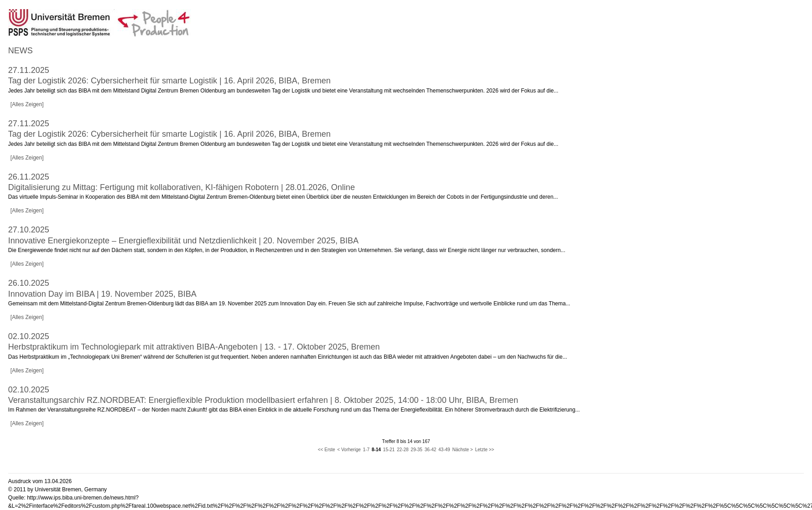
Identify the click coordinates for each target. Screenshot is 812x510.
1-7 (366, 450)
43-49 (444, 450)
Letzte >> (485, 450)
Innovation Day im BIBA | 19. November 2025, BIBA (102, 294)
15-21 (389, 450)
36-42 (431, 450)
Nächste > (462, 450)
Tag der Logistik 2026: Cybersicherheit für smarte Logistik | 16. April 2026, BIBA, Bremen (169, 81)
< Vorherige (349, 450)
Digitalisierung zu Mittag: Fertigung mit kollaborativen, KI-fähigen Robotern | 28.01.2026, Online (182, 187)
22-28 (403, 450)
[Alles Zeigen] (27, 104)
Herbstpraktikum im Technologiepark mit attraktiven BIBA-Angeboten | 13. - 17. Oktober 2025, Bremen (194, 347)
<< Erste (327, 450)
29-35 (416, 450)
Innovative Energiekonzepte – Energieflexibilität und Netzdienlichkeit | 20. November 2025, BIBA (183, 241)
